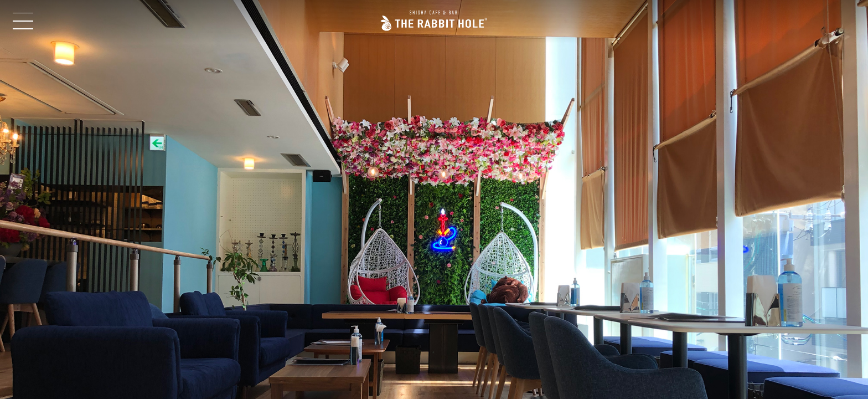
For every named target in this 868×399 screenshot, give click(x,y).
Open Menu (25, 21)
